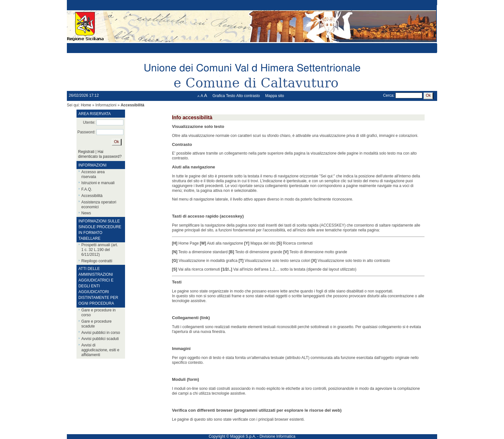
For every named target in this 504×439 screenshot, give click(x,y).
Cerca (388, 95)
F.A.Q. (87, 189)
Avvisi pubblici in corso (101, 333)
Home (86, 105)
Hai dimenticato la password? (100, 154)
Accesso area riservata (93, 174)
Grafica (219, 96)
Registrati (86, 152)
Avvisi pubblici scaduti (100, 339)
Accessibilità (92, 196)
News (86, 213)
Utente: (89, 122)
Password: (86, 132)
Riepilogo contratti (97, 261)
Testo (231, 96)
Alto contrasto (248, 96)
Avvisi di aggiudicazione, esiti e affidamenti (100, 350)
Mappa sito (275, 96)
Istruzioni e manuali (98, 183)
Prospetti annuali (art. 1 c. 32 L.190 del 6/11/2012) (100, 250)
